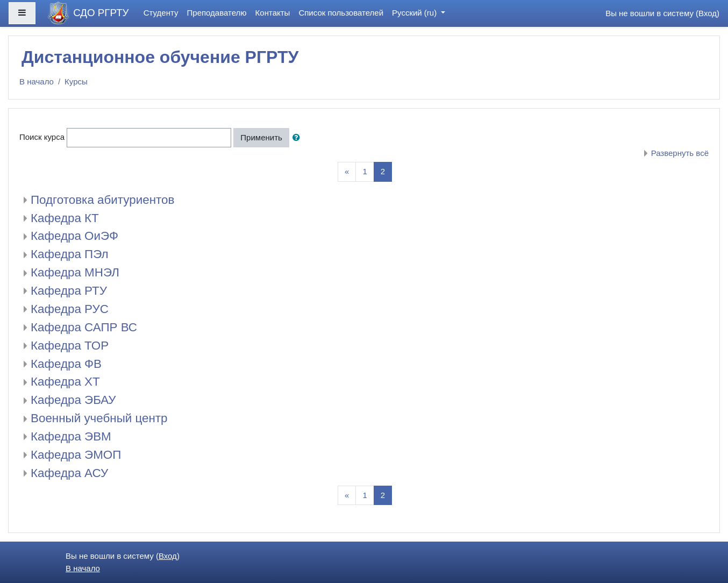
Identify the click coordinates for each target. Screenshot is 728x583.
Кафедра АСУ (69, 473)
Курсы (76, 81)
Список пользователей (341, 13)
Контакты (273, 13)
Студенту (161, 13)
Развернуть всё (680, 153)
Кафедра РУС (70, 309)
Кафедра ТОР (70, 346)
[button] (298, 138)
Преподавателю (217, 13)
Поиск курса (42, 137)
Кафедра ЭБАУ (73, 400)
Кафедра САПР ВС (84, 327)
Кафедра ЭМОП (76, 455)
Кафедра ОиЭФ (74, 236)
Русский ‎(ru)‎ (415, 13)
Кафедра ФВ (66, 364)
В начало (37, 81)
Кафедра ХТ (65, 382)
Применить (261, 137)
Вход (708, 13)
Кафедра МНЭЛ (75, 272)
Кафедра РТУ (69, 291)
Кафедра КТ (65, 218)
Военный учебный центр (99, 418)
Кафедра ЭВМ (71, 436)
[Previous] (347, 172)
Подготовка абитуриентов (102, 200)
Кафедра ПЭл (70, 254)
